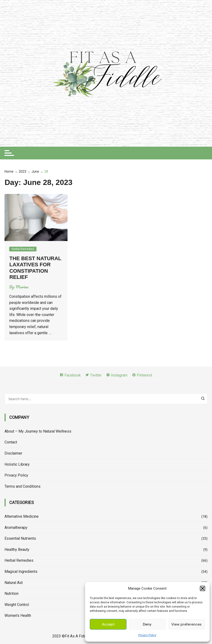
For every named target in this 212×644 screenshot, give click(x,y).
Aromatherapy (16, 528)
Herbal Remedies (23, 249)
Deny (147, 624)
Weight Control (17, 605)
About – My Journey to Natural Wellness (38, 431)
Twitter (93, 375)
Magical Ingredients (21, 572)
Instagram (117, 375)
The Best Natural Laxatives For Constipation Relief (35, 268)
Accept (108, 624)
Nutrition (11, 594)
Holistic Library (17, 464)
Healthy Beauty (17, 550)
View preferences (186, 624)
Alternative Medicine (22, 516)
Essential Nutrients (20, 538)
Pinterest (142, 375)
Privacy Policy (147, 635)
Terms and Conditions (23, 486)
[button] (203, 588)
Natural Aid (14, 583)
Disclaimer (13, 453)
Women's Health (18, 616)
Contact (11, 442)
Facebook (70, 375)
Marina (22, 287)
